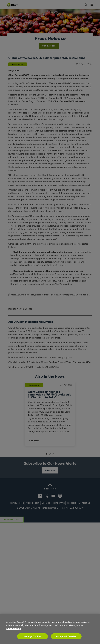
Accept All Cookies (66, 636)
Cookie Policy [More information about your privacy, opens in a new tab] (14, 628)
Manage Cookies (33, 636)
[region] (50, 629)
